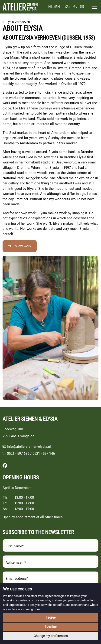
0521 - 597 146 (44, 454)
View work (23, 246)
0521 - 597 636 (16, 454)
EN (58, 7)
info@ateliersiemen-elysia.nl (29, 447)
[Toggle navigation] (94, 7)
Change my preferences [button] (51, 636)
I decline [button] (51, 627)
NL (50, 7)
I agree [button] (51, 617)
